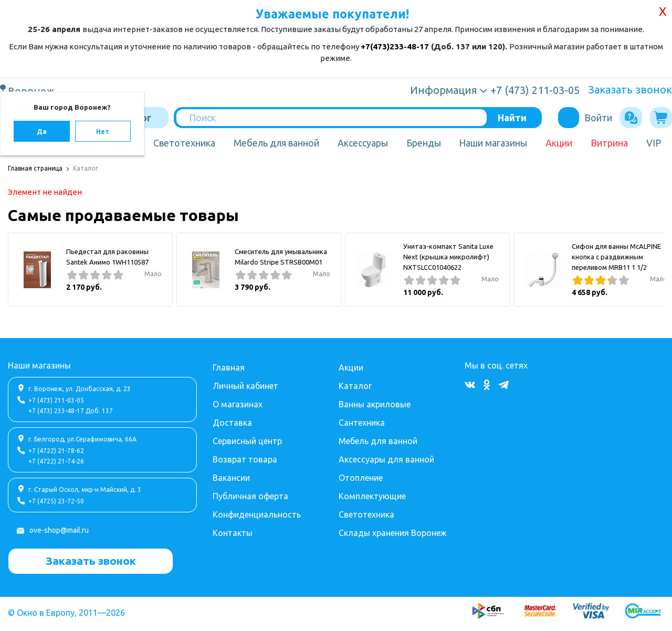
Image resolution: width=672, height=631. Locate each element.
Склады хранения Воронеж (393, 533)
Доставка (232, 423)
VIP (654, 143)
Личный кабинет (245, 386)
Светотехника (184, 143)
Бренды (424, 143)
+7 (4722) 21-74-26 (56, 461)
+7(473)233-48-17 (395, 46)
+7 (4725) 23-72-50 (56, 501)
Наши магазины (493, 143)
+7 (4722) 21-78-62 (56, 451)
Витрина (609, 143)
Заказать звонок (630, 90)
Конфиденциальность (257, 514)
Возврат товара (245, 459)
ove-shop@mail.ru (59, 530)
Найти (512, 118)
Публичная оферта (250, 496)
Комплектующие (372, 496)
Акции (559, 143)
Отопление (361, 478)
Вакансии (231, 478)
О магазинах (238, 404)
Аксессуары (363, 143)
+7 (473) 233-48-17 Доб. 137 (71, 411)
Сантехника (362, 423)
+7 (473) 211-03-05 (56, 400)
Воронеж (33, 91)
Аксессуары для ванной (386, 459)
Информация (444, 90)
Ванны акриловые (375, 404)
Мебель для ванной (276, 143)
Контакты (233, 533)
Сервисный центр (247, 441)
